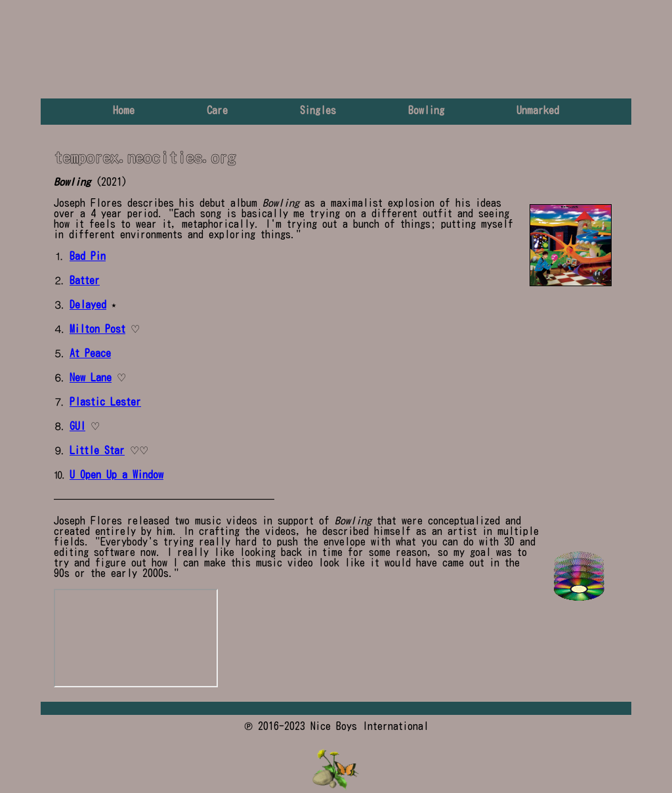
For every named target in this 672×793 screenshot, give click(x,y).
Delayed (88, 305)
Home (124, 110)
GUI (77, 426)
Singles (318, 110)
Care (217, 110)
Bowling (426, 110)
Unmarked (538, 110)
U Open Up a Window (116, 475)
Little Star (97, 450)
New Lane (91, 377)
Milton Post (97, 329)
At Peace (90, 353)
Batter (85, 280)
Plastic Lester (105, 402)
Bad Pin (88, 256)
